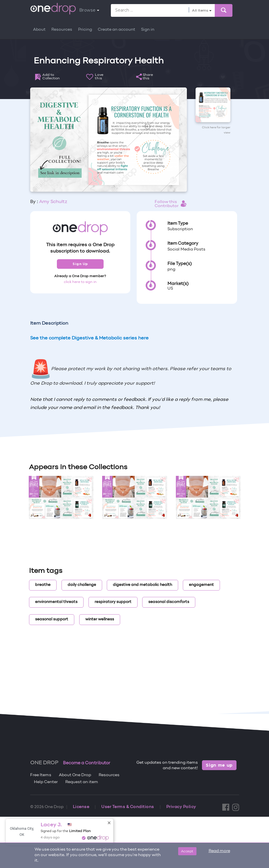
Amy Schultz (53, 202)
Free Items (41, 775)
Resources (62, 30)
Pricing (85, 30)
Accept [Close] (187, 851)
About (39, 30)
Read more (219, 851)
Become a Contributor (87, 763)
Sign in (148, 30)
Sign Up (80, 264)
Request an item (82, 782)
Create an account (117, 30)
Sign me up (219, 765)
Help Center (46, 782)
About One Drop (75, 775)
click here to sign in (80, 282)
